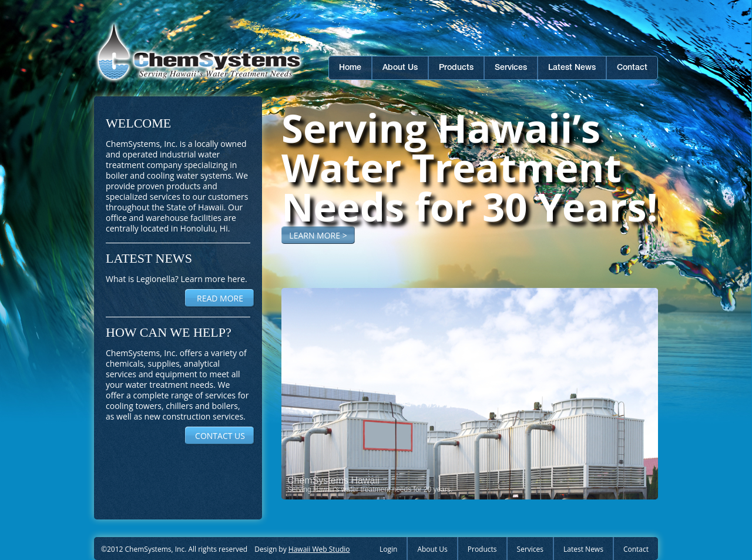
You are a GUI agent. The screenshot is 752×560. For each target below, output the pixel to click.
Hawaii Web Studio (319, 549)
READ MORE (220, 298)
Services (511, 68)
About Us (400, 68)
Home (350, 68)
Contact (632, 68)
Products (456, 68)
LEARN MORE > (318, 235)
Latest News (572, 68)
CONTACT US (220, 436)
